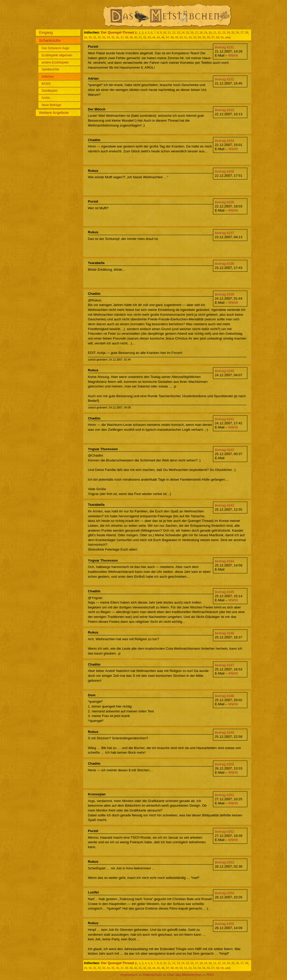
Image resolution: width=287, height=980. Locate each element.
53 (195, 37)
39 (131, 37)
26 (237, 33)
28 (247, 33)
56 (208, 37)
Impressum (129, 975)
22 (219, 33)
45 (158, 37)
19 (206, 33)
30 (90, 37)
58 (218, 37)
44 (154, 37)
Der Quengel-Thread (118, 32)
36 (118, 37)
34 (108, 37)
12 (174, 33)
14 (183, 33)
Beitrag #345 (225, 592)
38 (126, 37)
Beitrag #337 (225, 233)
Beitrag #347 (225, 665)
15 (187, 33)
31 (95, 37)
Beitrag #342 (225, 450)
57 (213, 37)
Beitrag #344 (225, 561)
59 (222, 37)
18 (201, 33)
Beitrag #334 (225, 141)
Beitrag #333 (225, 110)
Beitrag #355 (225, 924)
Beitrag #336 (225, 202)
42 (145, 37)
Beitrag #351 (225, 795)
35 (113, 37)
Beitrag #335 (225, 171)
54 (199, 37)
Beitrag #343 (225, 505)
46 (163, 37)
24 (228, 33)
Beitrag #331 (225, 47)
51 (186, 37)
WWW (233, 55)
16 (192, 33)
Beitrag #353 (225, 862)
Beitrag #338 (225, 264)
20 (210, 33)
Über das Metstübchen (184, 975)
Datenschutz (152, 975)
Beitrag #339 (225, 294)
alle (227, 37)
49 (177, 37)
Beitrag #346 (225, 633)
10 (165, 33)
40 (136, 37)
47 (167, 37)
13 (178, 33)
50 (181, 37)
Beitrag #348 (225, 696)
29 (86, 37)
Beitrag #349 (225, 733)
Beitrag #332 (225, 79)
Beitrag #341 (225, 419)
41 (140, 37)
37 (122, 37)
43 (149, 37)
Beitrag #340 (225, 371)
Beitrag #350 (225, 764)
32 (99, 37)
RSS (210, 975)
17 (196, 33)
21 (215, 33)
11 (169, 33)
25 (233, 33)
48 (172, 37)
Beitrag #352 (225, 832)
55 (204, 37)
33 (104, 37)
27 (242, 33)
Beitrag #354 (225, 893)
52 (190, 37)
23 (224, 33)
